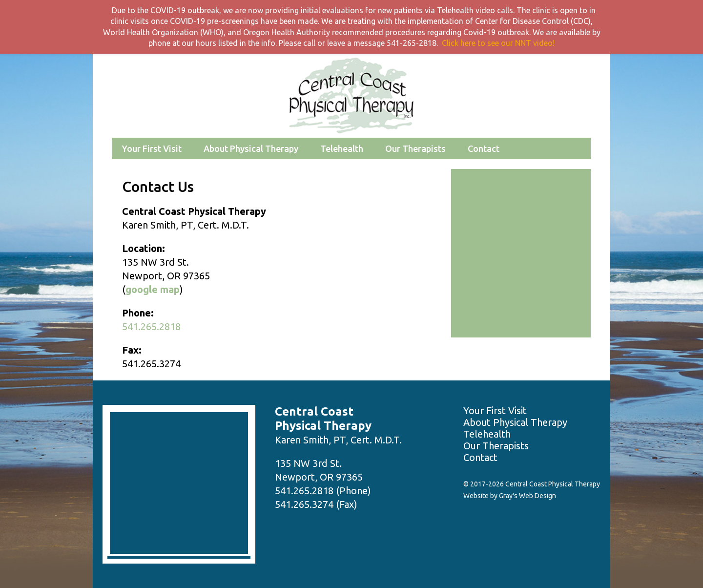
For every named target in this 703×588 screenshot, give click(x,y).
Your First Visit (152, 148)
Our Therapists (415, 148)
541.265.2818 (151, 326)
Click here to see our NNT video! (498, 43)
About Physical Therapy (251, 148)
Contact (484, 148)
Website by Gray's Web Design (510, 496)
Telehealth (342, 148)
